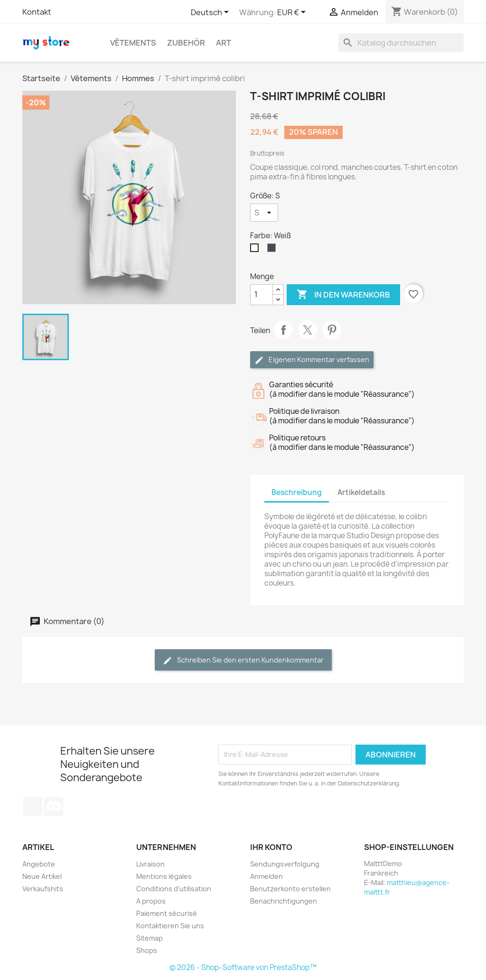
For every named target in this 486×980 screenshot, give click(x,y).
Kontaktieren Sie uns (170, 926)
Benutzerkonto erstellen (290, 889)
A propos (151, 901)
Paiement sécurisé (167, 913)
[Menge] (262, 295)
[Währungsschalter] (293, 13)
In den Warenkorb (343, 295)
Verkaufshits (43, 889)
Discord (54, 806)
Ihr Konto (271, 847)
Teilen (283, 330)
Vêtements (133, 43)
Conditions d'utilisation (174, 889)
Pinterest (332, 330)
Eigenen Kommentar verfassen (312, 360)
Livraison (150, 864)
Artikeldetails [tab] (361, 492)
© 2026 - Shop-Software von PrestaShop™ (243, 967)
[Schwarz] (273, 250)
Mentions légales (164, 876)
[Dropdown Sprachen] (211, 13)
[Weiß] (256, 250)
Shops (147, 950)
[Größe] (264, 213)
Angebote (39, 864)
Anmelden (266, 876)
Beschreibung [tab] (297, 492)
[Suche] (401, 43)
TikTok (33, 806)
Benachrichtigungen (284, 901)
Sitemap (150, 938)
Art (224, 43)
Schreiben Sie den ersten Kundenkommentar (243, 660)
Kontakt (37, 12)
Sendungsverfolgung (285, 864)
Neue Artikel (42, 876)
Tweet (308, 330)
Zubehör (186, 43)
